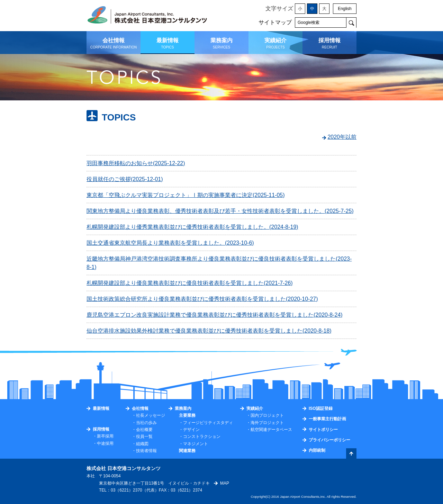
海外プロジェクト (267, 423)
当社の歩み (146, 423)
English (345, 9)
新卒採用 (105, 436)
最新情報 (101, 408)
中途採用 (105, 443)
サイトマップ (275, 22)
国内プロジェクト (267, 415)
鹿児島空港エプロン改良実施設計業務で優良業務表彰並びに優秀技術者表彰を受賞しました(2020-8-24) (215, 315)
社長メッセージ (151, 415)
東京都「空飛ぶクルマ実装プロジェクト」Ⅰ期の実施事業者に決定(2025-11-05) (186, 195)
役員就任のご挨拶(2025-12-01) (125, 179)
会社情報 (140, 408)
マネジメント (196, 444)
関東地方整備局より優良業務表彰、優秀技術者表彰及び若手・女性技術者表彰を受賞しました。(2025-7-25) (220, 211)
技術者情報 (146, 451)
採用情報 (101, 429)
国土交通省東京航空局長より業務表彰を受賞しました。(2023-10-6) (170, 243)
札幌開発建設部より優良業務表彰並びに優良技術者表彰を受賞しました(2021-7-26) (190, 283)
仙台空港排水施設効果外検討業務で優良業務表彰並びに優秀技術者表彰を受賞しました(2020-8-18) (209, 331)
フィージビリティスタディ (208, 423)
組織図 (142, 444)
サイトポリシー (323, 430)
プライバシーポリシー (329, 440)
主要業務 (187, 415)
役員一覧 (144, 436)
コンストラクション (202, 436)
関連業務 (187, 451)
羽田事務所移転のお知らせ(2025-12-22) (136, 163)
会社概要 (144, 430)
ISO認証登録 (321, 408)
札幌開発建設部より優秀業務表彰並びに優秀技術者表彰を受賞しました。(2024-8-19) (192, 227)
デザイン (191, 430)
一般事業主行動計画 (327, 419)
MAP (225, 483)
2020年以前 (342, 137)
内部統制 (317, 450)
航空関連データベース (271, 430)
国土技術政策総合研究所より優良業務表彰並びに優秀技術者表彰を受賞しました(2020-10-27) (202, 299)
